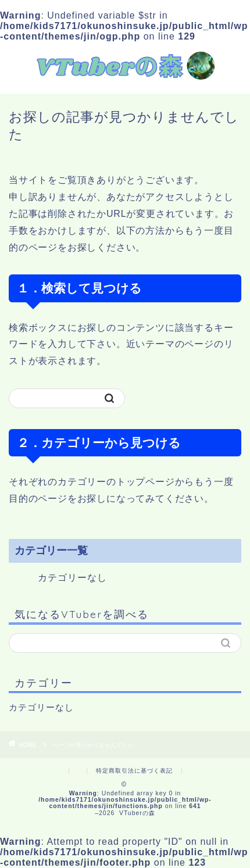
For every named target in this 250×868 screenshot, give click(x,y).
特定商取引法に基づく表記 (134, 771)
